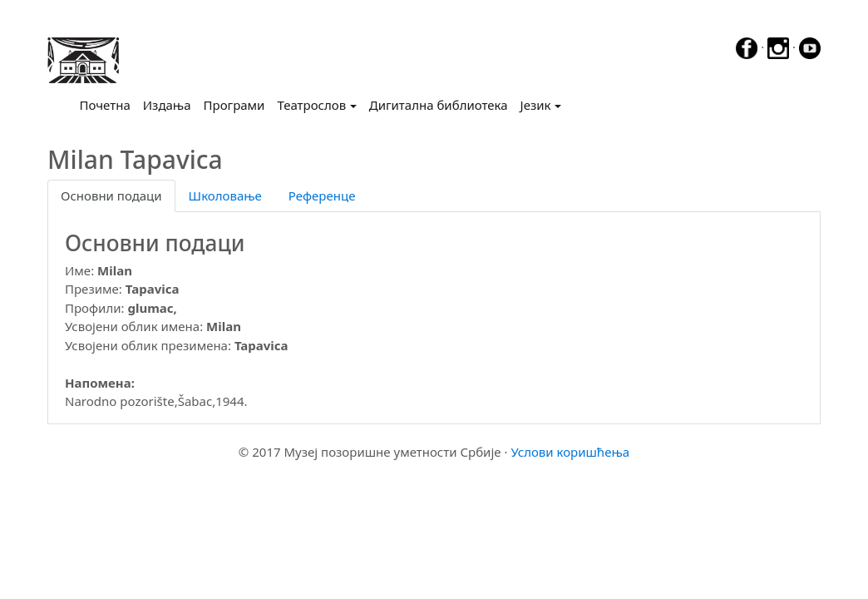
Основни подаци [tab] (111, 196)
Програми (234, 105)
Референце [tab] (322, 196)
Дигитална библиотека (439, 105)
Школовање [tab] (225, 196)
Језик (536, 105)
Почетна (108, 104)
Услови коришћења (570, 452)
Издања (167, 105)
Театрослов (311, 105)
